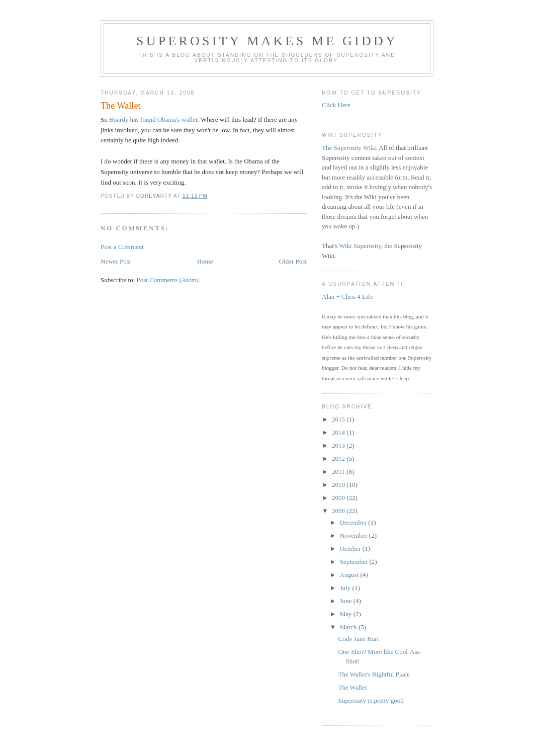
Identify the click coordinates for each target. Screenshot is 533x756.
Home (205, 261)
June (347, 601)
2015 (339, 419)
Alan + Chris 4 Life (347, 297)
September (355, 562)
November (354, 535)
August (350, 575)
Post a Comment (122, 247)
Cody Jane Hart (358, 639)
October (351, 549)
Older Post (293, 261)
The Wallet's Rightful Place (374, 674)
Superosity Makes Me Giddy (267, 41)
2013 (339, 445)
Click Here (336, 105)
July (346, 588)
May (347, 614)
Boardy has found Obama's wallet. (154, 119)
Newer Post (116, 261)
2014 (339, 432)
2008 (339, 511)
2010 (339, 485)
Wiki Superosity (360, 246)
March (349, 627)
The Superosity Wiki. (350, 148)
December (354, 522)
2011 (339, 472)
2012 (339, 458)
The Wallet (352, 687)
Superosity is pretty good (371, 700)
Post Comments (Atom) (168, 280)
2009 (339, 498)
